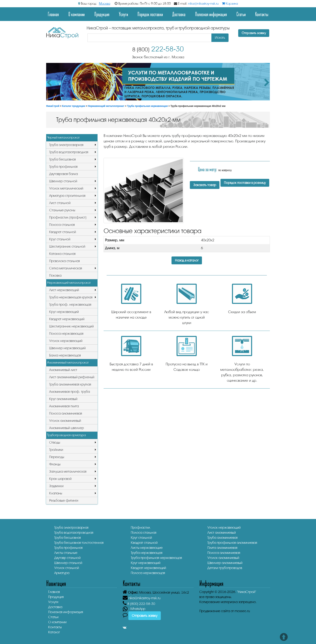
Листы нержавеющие (147, 548)
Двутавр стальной (67, 558)
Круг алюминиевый (63, 399)
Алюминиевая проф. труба (70, 392)
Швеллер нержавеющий (67, 348)
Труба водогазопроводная (69, 152)
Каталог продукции (74, 106)
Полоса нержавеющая (66, 334)
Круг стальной (60, 239)
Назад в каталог (187, 260)
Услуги (123, 14)
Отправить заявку (254, 33)
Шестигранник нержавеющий (71, 326)
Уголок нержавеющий (66, 341)
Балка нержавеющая (65, 355)
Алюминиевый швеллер (67, 428)
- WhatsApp (134, 609)
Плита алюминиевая (222, 548)
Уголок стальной (67, 568)
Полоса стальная (62, 225)
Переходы (57, 457)
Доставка (179, 14)
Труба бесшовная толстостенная (79, 543)
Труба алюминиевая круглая (70, 384)
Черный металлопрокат (63, 138)
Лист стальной (60, 203)
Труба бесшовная (62, 159)
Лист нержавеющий (64, 290)
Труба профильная (63, 167)
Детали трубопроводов (225, 568)
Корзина (230, 4)
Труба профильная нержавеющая (148, 106)
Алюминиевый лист (63, 370)
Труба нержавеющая (147, 553)
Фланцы (55, 464)
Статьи (241, 14)
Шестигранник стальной (67, 246)
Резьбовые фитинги (64, 501)
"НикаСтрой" (247, 592)
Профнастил (140, 528)
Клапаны (56, 493)
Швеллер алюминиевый (225, 563)
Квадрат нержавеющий (67, 319)
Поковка (55, 276)
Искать (220, 38)
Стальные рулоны (62, 210)
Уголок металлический (66, 188)
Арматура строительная (67, 196)
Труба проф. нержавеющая (70, 305)
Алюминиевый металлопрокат (68, 363)
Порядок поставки (150, 14)
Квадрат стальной (63, 232)
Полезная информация (211, 14)
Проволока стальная (64, 261)
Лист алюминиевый (222, 533)
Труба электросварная (66, 145)
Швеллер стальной (63, 181)
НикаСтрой (53, 106)
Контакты (262, 14)
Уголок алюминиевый (65, 421)
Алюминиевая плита (64, 406)
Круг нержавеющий (64, 312)
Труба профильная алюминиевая (232, 543)
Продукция (102, 14)
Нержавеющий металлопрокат (106, 106)
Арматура (62, 573)
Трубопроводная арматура (67, 435)
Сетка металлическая (66, 268)
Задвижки (56, 486)
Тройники (56, 450)
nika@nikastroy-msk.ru (203, 4)
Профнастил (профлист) (68, 217)
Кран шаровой (60, 479)
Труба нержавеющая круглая (71, 297)
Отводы (55, 442)
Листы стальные (66, 553)
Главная (53, 14)
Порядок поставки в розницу (245, 183)
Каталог (54, 632)
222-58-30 (158, 49)
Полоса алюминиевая (66, 413)
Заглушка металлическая (68, 472)
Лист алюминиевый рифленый (72, 377)
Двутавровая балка (63, 174)
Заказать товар (205, 185)
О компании (76, 14)
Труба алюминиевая (222, 538)
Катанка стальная (62, 254)
